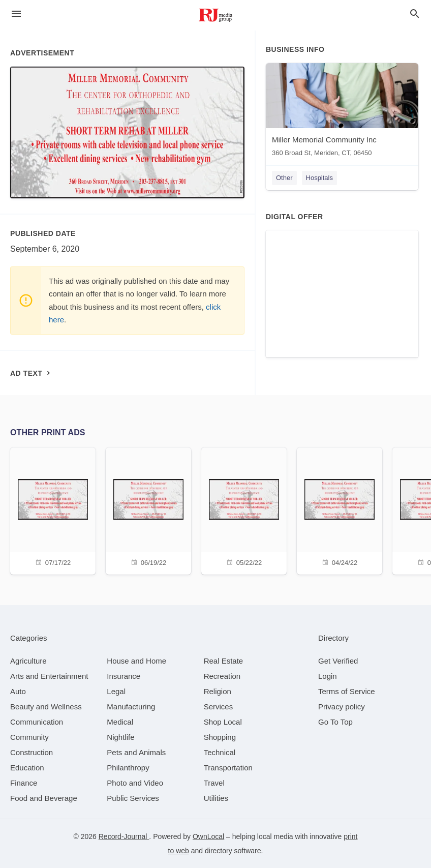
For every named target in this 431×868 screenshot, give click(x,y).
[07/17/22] (53, 510)
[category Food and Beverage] (44, 798)
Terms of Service (347, 691)
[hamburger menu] (16, 14)
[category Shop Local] (223, 722)
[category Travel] (214, 783)
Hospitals (319, 178)
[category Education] (27, 768)
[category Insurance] (124, 676)
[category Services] (219, 707)
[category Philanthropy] (128, 768)
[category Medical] (120, 722)
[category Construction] (32, 752)
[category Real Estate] (224, 661)
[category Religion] (218, 691)
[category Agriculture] (28, 661)
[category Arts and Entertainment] (49, 676)
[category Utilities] (216, 798)
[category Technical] (220, 752)
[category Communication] (37, 722)
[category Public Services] (133, 798)
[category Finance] (24, 783)
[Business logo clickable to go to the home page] (216, 15)
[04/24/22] (340, 510)
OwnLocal (208, 836)
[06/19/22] (148, 510)
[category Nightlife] (120, 737)
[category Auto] (18, 691)
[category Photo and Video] (135, 783)
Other (284, 178)
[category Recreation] (222, 676)
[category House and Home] (136, 661)
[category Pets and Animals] (136, 752)
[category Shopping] (220, 737)
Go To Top (335, 722)
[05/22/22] (244, 510)
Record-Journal (124, 836)
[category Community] (29, 737)
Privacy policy (342, 707)
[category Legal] (116, 691)
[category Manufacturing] (131, 707)
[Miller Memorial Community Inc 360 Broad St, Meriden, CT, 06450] (342, 112)
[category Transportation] (228, 768)
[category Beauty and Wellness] (46, 707)
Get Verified (338, 661)
